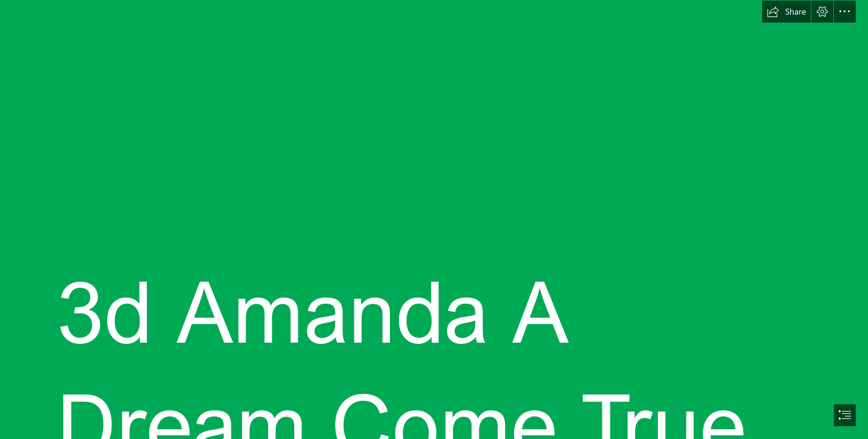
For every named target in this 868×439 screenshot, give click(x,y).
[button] (786, 12)
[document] (434, 220)
